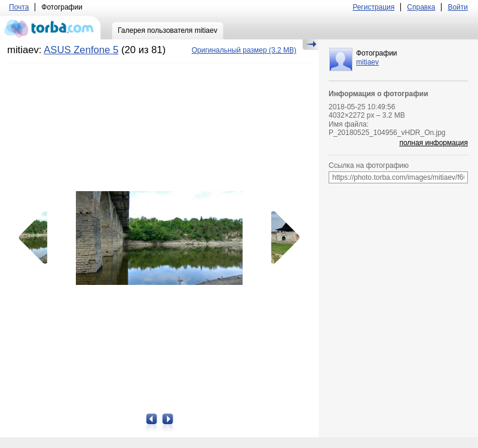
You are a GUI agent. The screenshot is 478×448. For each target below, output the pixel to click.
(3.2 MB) (244, 50)
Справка (421, 7)
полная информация (433, 143)
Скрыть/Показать (310, 45)
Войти (458, 7)
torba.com (50, 27)
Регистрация (373, 7)
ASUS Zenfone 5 (81, 50)
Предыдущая (37, 238)
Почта (19, 7)
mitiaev (367, 62)
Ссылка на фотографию (369, 165)
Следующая (281, 238)
